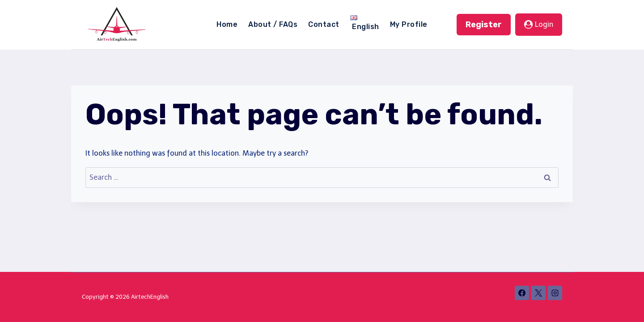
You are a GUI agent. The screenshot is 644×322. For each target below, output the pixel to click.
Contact (324, 24)
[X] (538, 293)
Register (484, 25)
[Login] (539, 25)
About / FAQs (273, 24)
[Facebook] (522, 293)
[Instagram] (555, 293)
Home (227, 24)
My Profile (409, 24)
